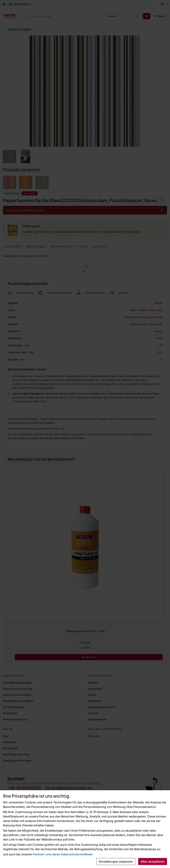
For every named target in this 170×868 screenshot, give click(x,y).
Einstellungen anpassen (116, 862)
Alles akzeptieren (153, 862)
